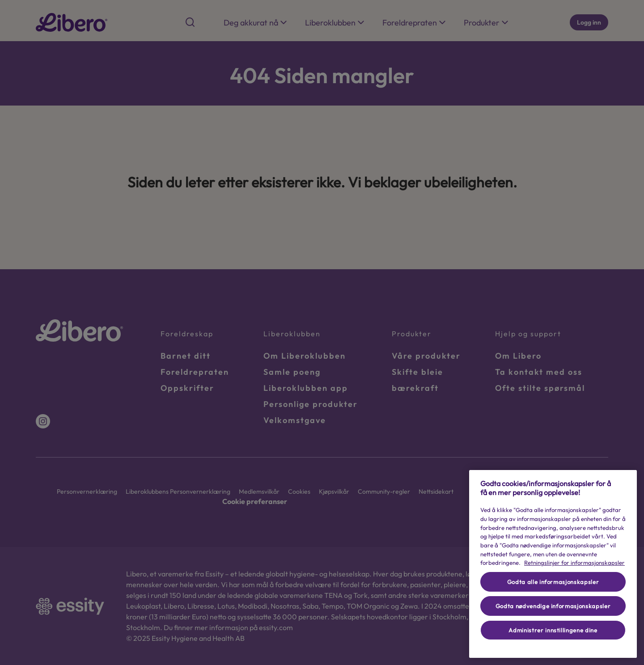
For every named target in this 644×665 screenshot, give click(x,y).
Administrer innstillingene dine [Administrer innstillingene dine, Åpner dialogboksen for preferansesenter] (553, 630)
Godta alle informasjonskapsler (553, 582)
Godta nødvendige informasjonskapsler (553, 606)
